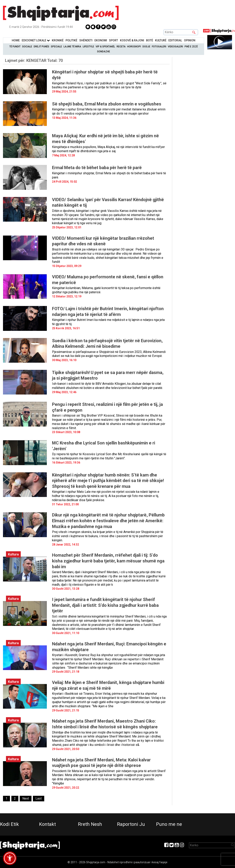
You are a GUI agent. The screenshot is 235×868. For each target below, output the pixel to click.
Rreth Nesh (90, 824)
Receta (121, 47)
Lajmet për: (34, 60)
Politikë (71, 40)
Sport (114, 40)
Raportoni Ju (131, 824)
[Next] (26, 799)
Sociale (27, 47)
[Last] (39, 799)
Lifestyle (88, 47)
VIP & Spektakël (105, 47)
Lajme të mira (72, 47)
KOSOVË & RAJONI (132, 40)
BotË (150, 40)
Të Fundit (15, 47)
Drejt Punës (41, 47)
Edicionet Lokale (36, 40)
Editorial (175, 40)
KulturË (161, 40)
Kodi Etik (9, 824)
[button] (10, 858)
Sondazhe (104, 52)
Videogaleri (175, 47)
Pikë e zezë (191, 47)
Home (16, 40)
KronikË (58, 40)
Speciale (56, 47)
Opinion (190, 40)
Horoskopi (134, 47)
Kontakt (47, 824)
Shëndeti (86, 40)
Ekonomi (101, 40)
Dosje (146, 47)
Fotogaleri (159, 47)
